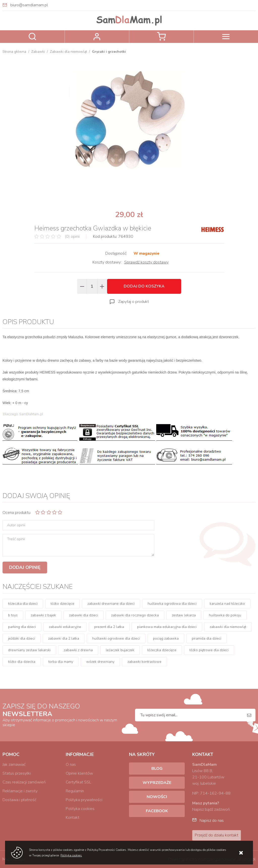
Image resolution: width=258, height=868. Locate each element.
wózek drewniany (100, 662)
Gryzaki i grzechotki (109, 52)
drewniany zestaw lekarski (29, 650)
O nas (71, 765)
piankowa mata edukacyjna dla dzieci (167, 627)
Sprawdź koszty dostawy (146, 262)
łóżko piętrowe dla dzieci (209, 650)
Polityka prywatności (84, 800)
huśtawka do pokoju (225, 615)
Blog (157, 769)
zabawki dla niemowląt (228, 627)
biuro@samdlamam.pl (29, 5)
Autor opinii (16, 525)
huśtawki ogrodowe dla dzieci (116, 638)
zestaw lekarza (184, 615)
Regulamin (75, 791)
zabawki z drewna (78, 650)
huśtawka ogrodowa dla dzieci (172, 604)
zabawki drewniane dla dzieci (111, 604)
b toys (13, 615)
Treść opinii (16, 539)
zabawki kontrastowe (144, 662)
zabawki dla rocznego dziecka (135, 615)
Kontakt (73, 818)
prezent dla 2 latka (109, 627)
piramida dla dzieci (206, 638)
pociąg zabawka (166, 638)
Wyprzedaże (157, 783)
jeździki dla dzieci (22, 638)
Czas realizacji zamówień (24, 782)
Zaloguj (97, 37)
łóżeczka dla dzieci (23, 604)
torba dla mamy (61, 662)
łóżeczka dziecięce (162, 650)
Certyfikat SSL (78, 782)
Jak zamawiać (14, 765)
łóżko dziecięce (62, 604)
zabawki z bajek (43, 615)
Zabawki (38, 52)
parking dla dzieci (22, 627)
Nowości (157, 797)
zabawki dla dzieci (84, 615)
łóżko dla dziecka (22, 662)
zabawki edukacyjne (65, 627)
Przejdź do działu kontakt (217, 835)
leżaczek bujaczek (120, 650)
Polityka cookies (80, 809)
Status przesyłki (17, 773)
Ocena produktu (17, 513)
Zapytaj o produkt (134, 302)
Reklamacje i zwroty (20, 791)
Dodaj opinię (25, 567)
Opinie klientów (79, 773)
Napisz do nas (212, 821)
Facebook (157, 811)
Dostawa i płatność (19, 800)
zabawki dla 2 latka (64, 638)
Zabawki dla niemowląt (68, 52)
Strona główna (14, 52)
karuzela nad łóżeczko (227, 604)
